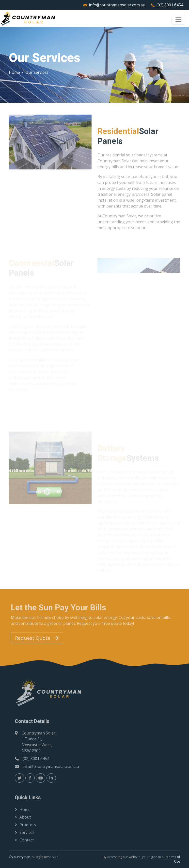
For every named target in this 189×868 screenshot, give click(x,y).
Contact (27, 840)
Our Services (37, 72)
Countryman (21, 857)
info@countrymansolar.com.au (117, 5)
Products (28, 825)
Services (27, 832)
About (25, 817)
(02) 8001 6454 (170, 5)
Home (14, 72)
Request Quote (37, 638)
